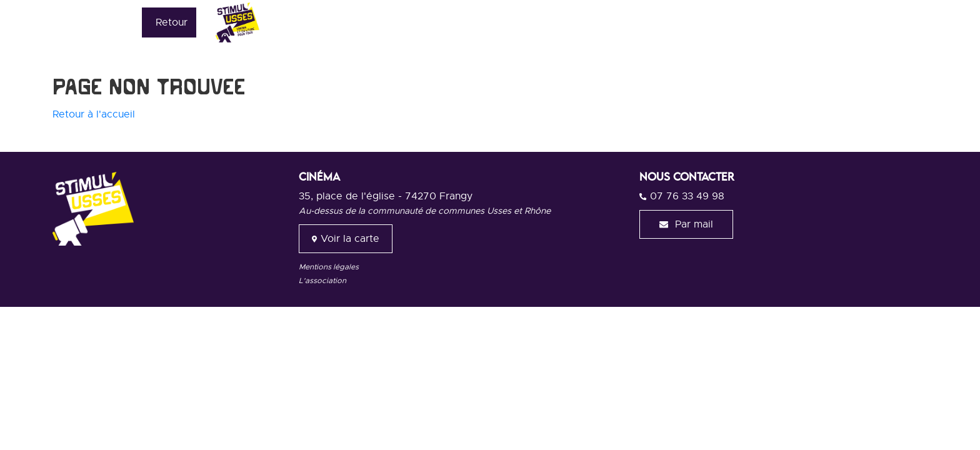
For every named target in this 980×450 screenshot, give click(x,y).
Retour (172, 22)
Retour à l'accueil (94, 114)
